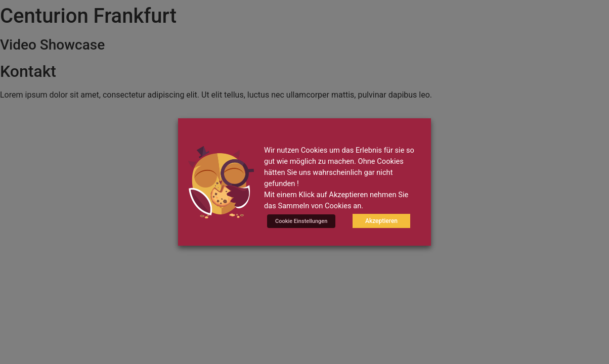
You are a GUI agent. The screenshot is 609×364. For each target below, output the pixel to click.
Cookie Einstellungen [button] (301, 221)
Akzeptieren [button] (381, 221)
